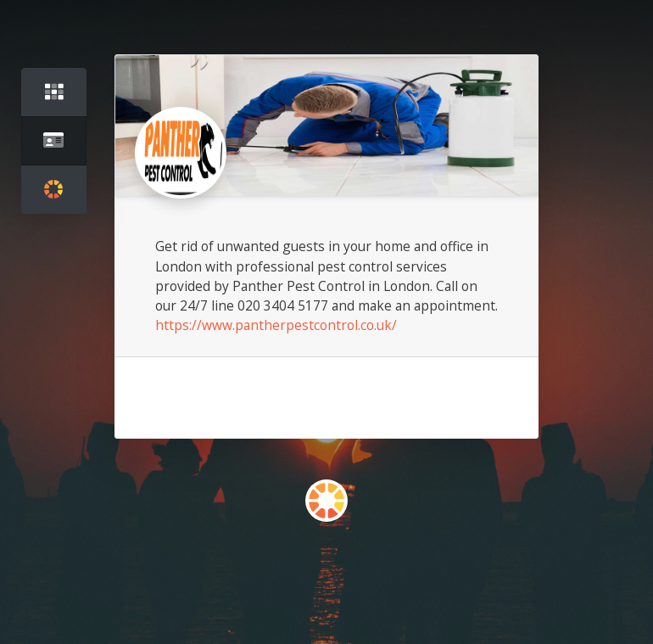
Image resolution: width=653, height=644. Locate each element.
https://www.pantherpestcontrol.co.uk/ (276, 325)
